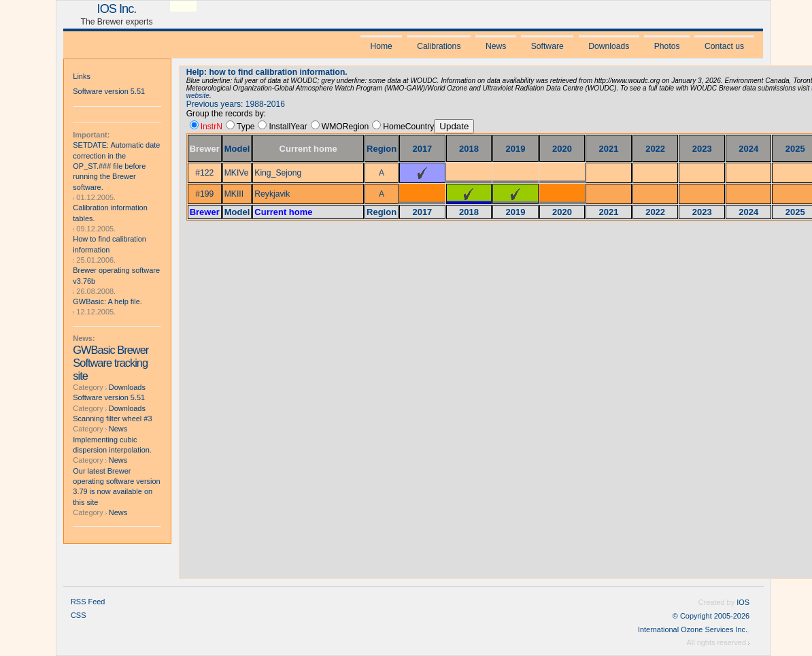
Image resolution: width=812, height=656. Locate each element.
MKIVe (237, 173)
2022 (655, 149)
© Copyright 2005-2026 (711, 616)
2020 (562, 149)
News (496, 46)
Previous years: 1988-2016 (236, 104)
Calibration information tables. (110, 213)
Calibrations (439, 46)
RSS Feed (88, 602)
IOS (743, 602)
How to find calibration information (109, 244)
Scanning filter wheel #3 (112, 419)
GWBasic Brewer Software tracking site (111, 363)
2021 (609, 149)
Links (82, 76)
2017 (422, 149)
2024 (748, 149)
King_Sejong (278, 173)
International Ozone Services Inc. (693, 629)
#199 (204, 194)
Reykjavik (272, 194)
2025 (795, 149)
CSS (79, 615)
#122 (204, 173)
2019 (516, 149)
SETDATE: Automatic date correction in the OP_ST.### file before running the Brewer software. (116, 166)
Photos (667, 46)
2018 (469, 149)
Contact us (724, 46)
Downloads (609, 46)
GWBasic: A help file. (107, 301)
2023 (702, 149)
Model (237, 149)
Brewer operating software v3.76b (116, 275)
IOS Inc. (117, 9)
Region (382, 149)
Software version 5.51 (109, 91)
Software (547, 46)
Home (381, 46)
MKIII (234, 194)
